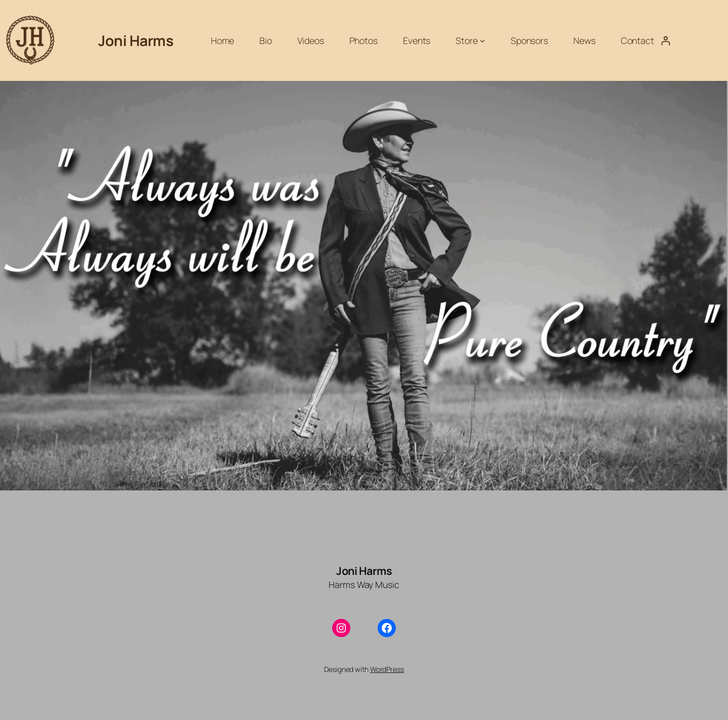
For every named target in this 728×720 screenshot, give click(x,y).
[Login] (665, 40)
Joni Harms (135, 40)
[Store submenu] (483, 41)
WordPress (387, 669)
